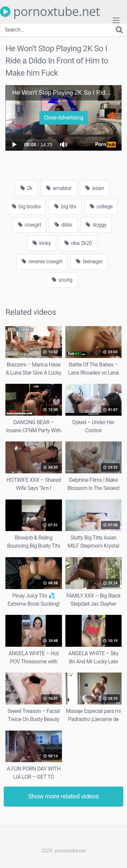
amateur (59, 188)
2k (26, 188)
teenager (89, 261)
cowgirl (29, 225)
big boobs (26, 206)
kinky (42, 243)
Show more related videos (63, 796)
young (62, 280)
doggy (96, 225)
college (101, 206)
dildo (63, 225)
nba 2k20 (78, 243)
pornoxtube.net (50, 12)
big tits (65, 206)
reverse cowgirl (42, 261)
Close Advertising (63, 118)
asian (95, 188)
